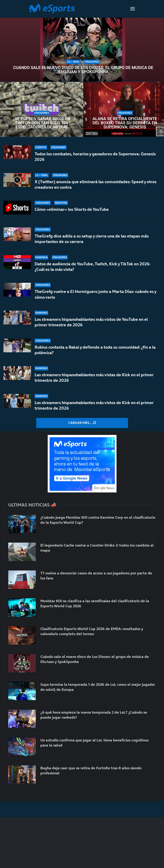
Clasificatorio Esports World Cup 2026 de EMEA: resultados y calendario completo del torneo (92, 631)
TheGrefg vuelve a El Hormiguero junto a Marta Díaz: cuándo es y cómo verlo (95, 294)
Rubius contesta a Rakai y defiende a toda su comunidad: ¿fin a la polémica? (95, 350)
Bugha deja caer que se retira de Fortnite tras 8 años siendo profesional (91, 770)
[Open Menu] (133, 9)
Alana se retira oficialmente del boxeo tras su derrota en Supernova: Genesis (125, 123)
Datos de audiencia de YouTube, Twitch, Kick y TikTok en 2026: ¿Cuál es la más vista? (92, 267)
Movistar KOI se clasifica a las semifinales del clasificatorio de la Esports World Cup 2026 (95, 603)
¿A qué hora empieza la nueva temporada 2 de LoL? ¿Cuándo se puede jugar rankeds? (94, 715)
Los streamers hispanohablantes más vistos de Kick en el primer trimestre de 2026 (94, 405)
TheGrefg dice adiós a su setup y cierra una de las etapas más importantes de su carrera (92, 239)
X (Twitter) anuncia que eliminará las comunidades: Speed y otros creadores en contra (96, 184)
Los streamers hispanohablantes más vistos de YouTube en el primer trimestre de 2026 (91, 322)
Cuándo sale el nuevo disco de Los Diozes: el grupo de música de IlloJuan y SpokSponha (83, 70)
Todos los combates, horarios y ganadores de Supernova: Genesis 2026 (95, 157)
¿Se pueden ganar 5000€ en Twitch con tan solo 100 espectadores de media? (42, 123)
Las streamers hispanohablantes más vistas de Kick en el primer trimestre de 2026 (94, 378)
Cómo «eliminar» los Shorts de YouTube (72, 209)
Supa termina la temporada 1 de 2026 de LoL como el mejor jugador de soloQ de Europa (98, 687)
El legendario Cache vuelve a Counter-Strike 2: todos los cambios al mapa (97, 548)
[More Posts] (82, 423)
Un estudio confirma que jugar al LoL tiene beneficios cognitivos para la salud (95, 743)
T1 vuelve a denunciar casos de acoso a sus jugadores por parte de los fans (96, 576)
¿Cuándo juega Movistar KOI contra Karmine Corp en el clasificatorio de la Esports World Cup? (98, 520)
